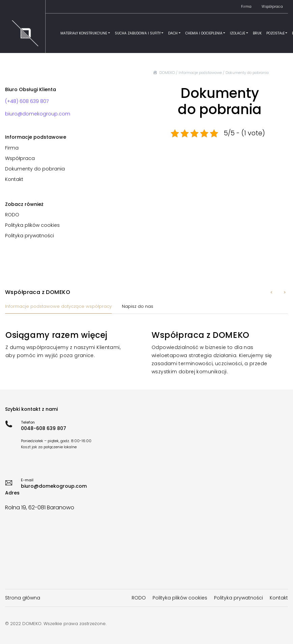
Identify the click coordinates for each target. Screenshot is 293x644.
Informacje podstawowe (200, 73)
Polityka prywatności (30, 236)
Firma (246, 7)
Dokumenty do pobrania (35, 169)
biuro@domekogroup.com (38, 114)
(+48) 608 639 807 (27, 101)
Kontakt (14, 179)
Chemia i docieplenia (204, 33)
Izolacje (237, 33)
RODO (12, 215)
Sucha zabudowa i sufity (138, 33)
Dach (173, 33)
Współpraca (272, 7)
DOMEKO (167, 73)
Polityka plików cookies (32, 225)
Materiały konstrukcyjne (84, 33)
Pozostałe (275, 33)
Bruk (257, 33)
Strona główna (23, 598)
